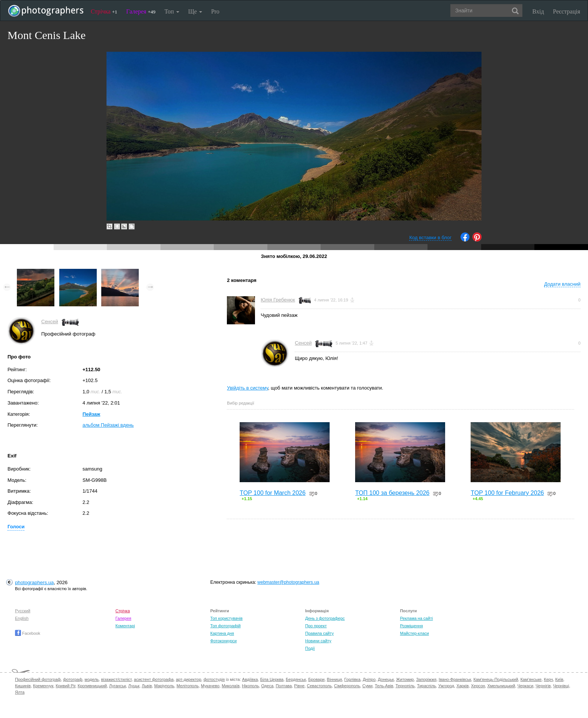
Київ (559, 679)
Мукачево (210, 686)
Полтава (284, 686)
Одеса (267, 686)
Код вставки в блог (430, 238)
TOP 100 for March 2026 (273, 493)
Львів (147, 686)
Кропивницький (92, 686)
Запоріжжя (426, 679)
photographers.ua (34, 582)
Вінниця (334, 679)
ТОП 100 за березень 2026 (392, 493)
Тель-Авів (384, 686)
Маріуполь (164, 686)
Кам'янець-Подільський (496, 679)
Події (310, 648)
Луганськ (118, 686)
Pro (215, 11)
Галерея (141, 11)
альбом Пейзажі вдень (108, 425)
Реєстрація (567, 11)
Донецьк (386, 679)
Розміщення (412, 626)
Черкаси (525, 686)
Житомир (405, 679)
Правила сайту (319, 633)
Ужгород (446, 686)
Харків (463, 686)
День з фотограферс (325, 618)
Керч (548, 679)
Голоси (16, 527)
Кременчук (43, 686)
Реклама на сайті (417, 618)
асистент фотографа (154, 679)
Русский (23, 611)
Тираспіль (427, 686)
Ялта (20, 692)
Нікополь (250, 686)
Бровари (316, 679)
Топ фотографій (226, 626)
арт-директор (189, 679)
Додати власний (562, 284)
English (22, 618)
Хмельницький (501, 686)
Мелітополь (188, 686)
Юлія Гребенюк (278, 300)
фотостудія (214, 679)
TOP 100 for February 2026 (507, 493)
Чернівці (561, 686)
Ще (195, 11)
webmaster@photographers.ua (288, 582)
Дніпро (369, 679)
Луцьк (134, 686)
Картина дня (222, 633)
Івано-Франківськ (455, 679)
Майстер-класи (415, 633)
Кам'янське (531, 679)
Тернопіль (405, 686)
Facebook (28, 633)
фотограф (73, 679)
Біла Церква (272, 679)
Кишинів (23, 686)
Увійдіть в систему (247, 388)
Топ (172, 11)
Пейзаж (91, 414)
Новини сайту (318, 641)
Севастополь (319, 686)
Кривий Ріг (66, 686)
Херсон (478, 686)
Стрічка (104, 11)
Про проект (316, 626)
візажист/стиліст (116, 679)
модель (92, 679)
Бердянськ (296, 679)
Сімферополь (347, 686)
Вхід (538, 11)
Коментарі (125, 626)
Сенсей (50, 322)
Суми (367, 686)
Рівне (299, 686)
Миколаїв (231, 686)
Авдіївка (250, 679)
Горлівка (352, 679)
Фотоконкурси (223, 641)
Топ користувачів (226, 618)
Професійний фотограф (38, 679)
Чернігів (543, 686)
